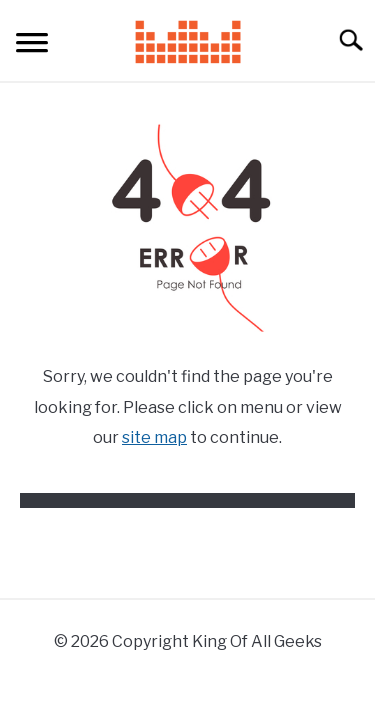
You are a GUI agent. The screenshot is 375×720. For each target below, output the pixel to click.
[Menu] (32, 45)
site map (154, 437)
